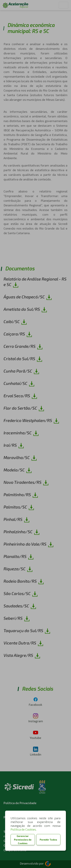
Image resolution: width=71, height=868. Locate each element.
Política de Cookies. (24, 829)
